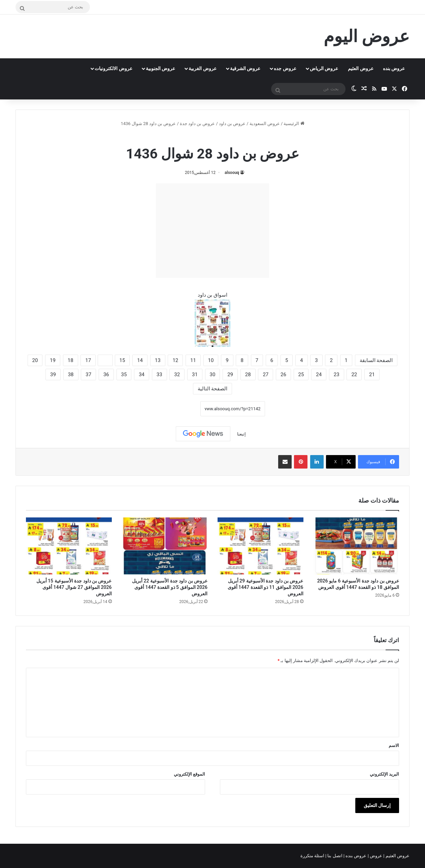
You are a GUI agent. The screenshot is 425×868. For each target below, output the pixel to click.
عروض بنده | (356, 856)
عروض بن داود (232, 124)
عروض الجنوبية (160, 68)
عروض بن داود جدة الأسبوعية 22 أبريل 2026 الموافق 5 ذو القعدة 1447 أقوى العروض (170, 587)
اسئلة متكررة (313, 856)
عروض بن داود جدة (198, 124)
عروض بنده (394, 68)
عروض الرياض (324, 68)
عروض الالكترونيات (113, 68)
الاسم (394, 745)
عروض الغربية (202, 68)
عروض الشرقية (245, 68)
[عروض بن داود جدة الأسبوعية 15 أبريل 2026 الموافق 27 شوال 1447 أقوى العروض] (69, 546)
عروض (376, 856)
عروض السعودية (265, 124)
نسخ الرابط (179, 409)
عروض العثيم (361, 68)
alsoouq (232, 173)
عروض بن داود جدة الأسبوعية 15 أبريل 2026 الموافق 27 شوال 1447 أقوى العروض (74, 587)
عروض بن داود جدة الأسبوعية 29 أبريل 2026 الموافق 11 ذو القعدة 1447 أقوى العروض (266, 587)
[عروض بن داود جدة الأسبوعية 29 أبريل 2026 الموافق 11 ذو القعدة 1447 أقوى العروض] (260, 546)
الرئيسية (294, 124)
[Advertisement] (212, 231)
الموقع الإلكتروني (189, 774)
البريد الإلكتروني (384, 774)
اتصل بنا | (334, 856)
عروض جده (285, 68)
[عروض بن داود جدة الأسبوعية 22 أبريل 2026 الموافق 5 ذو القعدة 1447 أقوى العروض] (165, 546)
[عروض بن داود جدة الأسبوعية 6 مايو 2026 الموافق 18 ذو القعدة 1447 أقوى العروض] (356, 546)
